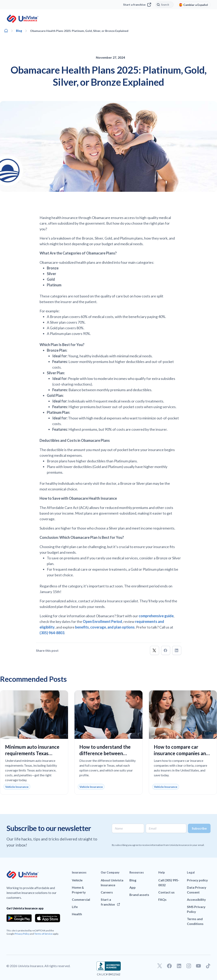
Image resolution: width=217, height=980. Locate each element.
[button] (155, 650)
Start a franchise (137, 5)
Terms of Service (43, 934)
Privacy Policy (22, 934)
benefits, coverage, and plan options (105, 627)
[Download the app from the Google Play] (19, 918)
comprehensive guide (156, 616)
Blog (19, 31)
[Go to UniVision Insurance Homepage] (23, 19)
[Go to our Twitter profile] (160, 966)
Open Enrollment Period (102, 621)
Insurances (79, 872)
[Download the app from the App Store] (48, 918)
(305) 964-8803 (52, 633)
